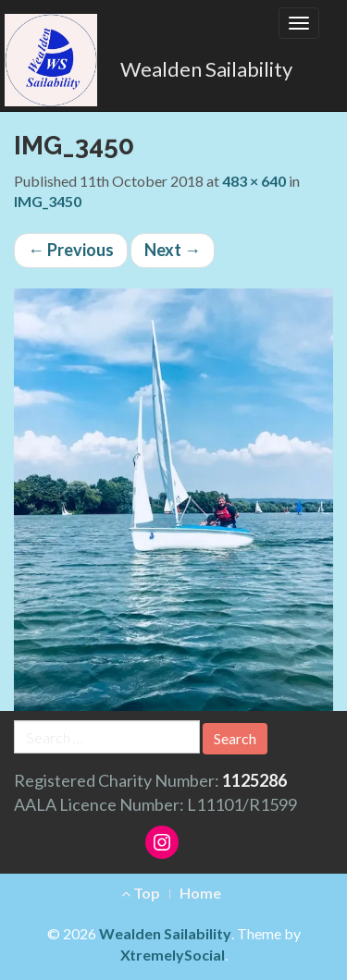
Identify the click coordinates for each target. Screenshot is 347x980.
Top (141, 893)
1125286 (254, 780)
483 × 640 (254, 181)
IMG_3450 (48, 201)
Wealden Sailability (206, 69)
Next (173, 250)
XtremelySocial (173, 955)
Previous (71, 250)
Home (200, 893)
